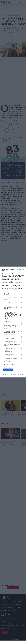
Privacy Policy (21, 375)
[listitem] (13, 294)
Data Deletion (5, 375)
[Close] (23, 269)
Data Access (13, 375)
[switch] (21, 297)
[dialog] (13, 322)
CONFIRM (8, 370)
